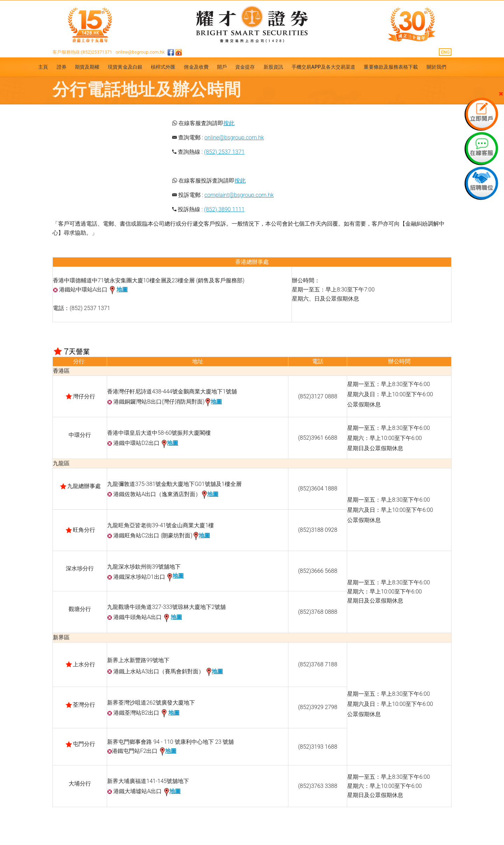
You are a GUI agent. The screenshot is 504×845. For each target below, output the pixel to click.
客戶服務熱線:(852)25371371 (82, 52)
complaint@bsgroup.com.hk (239, 195)
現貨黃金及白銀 (125, 67)
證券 (62, 67)
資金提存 (245, 67)
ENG (445, 52)
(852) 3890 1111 (224, 209)
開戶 (222, 67)
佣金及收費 (196, 67)
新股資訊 (273, 67)
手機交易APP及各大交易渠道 (324, 67)
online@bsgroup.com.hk (140, 52)
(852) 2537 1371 (224, 152)
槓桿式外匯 (163, 67)
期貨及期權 (87, 67)
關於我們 (436, 67)
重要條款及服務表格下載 (391, 67)
